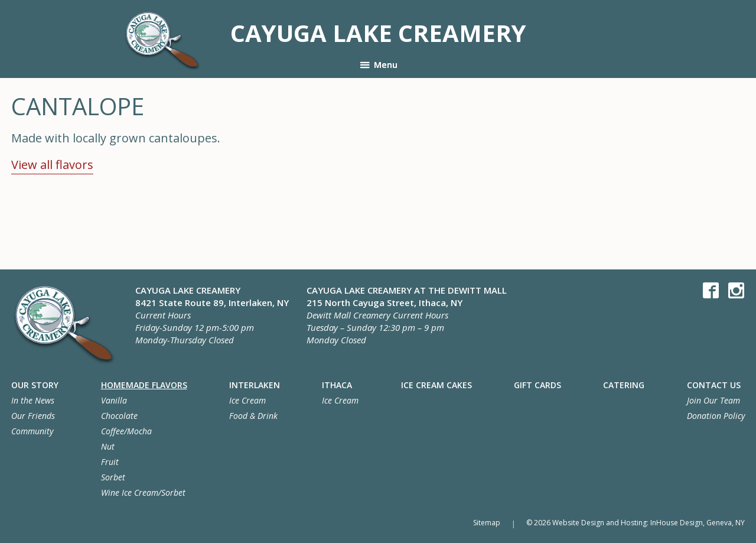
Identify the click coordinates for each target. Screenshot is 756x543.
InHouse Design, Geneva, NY (698, 523)
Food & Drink (253, 416)
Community (32, 431)
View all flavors (52, 165)
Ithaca (337, 386)
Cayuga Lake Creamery (378, 31)
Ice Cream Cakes (436, 386)
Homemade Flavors (144, 386)
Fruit (110, 462)
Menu (386, 64)
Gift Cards (537, 386)
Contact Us (714, 386)
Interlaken (255, 386)
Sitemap (487, 523)
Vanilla (114, 400)
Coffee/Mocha (126, 431)
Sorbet (113, 477)
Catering (624, 386)
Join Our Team (713, 400)
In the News (33, 400)
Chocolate (119, 416)
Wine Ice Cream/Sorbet (143, 492)
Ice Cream (247, 400)
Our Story (35, 386)
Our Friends (33, 416)
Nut (108, 446)
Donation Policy (716, 416)
